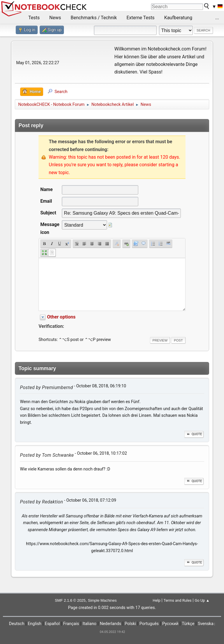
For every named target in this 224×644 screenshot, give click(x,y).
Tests (34, 18)
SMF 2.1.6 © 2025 (70, 600)
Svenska (206, 624)
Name (46, 189)
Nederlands (110, 624)
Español (52, 624)
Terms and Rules (178, 600)
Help (156, 600)
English (35, 624)
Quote (194, 434)
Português (149, 624)
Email (46, 201)
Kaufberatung (178, 18)
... (217, 18)
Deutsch (17, 624)
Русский (170, 624)
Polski (130, 624)
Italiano (89, 624)
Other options (61, 317)
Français (71, 624)
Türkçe (188, 624)
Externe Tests (141, 18)
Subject (48, 213)
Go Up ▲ (202, 600)
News (55, 18)
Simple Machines (102, 600)
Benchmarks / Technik (94, 18)
